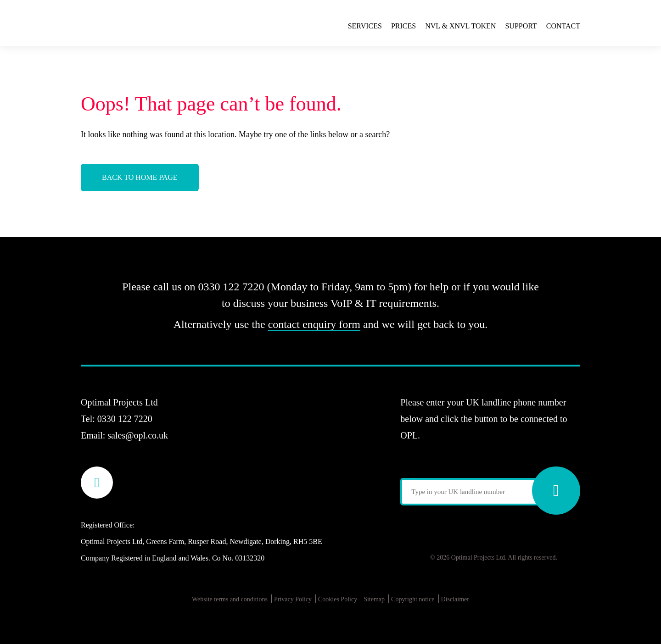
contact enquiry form (314, 324)
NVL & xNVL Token (460, 26)
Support (521, 26)
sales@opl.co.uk (138, 435)
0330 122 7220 (125, 419)
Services (365, 26)
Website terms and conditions (230, 599)
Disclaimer (455, 599)
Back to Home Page (140, 177)
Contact (563, 26)
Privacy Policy (293, 599)
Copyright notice (413, 599)
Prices (403, 26)
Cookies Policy (338, 599)
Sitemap (374, 599)
